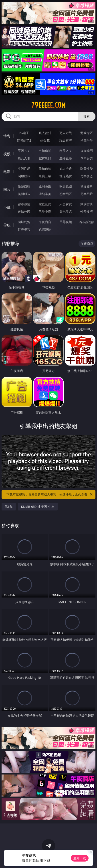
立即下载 (80, 858)
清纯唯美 (45, 194)
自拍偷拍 (45, 151)
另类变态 (87, 176)
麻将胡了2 (24, 140)
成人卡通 (66, 168)
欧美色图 (66, 186)
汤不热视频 (87, 222)
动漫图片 (87, 186)
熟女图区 (66, 194)
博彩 (7, 136)
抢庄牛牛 (87, 140)
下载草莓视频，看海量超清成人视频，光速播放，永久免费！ (50, 494)
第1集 (9, 507)
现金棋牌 (66, 140)
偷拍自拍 (45, 168)
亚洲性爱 (24, 168)
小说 (7, 207)
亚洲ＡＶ (24, 151)
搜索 (87, 116)
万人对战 (66, 133)
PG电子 (24, 133)
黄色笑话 (66, 212)
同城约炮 (24, 222)
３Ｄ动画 (87, 151)
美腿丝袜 (24, 194)
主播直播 (66, 158)
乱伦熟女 (66, 176)
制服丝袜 (24, 176)
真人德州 (45, 133)
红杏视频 (24, 229)
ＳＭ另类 (87, 158)
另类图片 (87, 194)
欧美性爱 (87, 168)
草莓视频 (66, 222)
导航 (7, 225)
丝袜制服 (45, 158)
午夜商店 (45, 222)
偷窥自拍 (24, 186)
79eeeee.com (48, 105)
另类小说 (45, 212)
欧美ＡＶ (66, 151)
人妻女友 (66, 204)
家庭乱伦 (45, 204)
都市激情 (24, 204)
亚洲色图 (45, 186)
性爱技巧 (87, 212)
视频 (7, 154)
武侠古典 (87, 204)
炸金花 (45, 140)
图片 (7, 189)
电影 (7, 172)
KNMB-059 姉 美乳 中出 (38, 507)
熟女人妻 (24, 158)
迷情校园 (24, 212)
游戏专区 (87, 133)
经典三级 (45, 176)
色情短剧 (45, 229)
